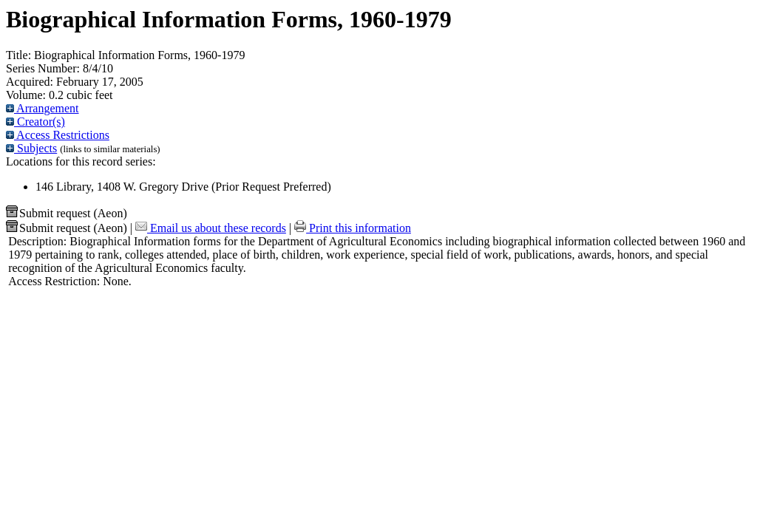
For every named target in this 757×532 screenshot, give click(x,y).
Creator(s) (35, 122)
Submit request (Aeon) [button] (67, 213)
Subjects (31, 148)
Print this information (353, 228)
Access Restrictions (58, 135)
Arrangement (43, 108)
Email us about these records (211, 228)
